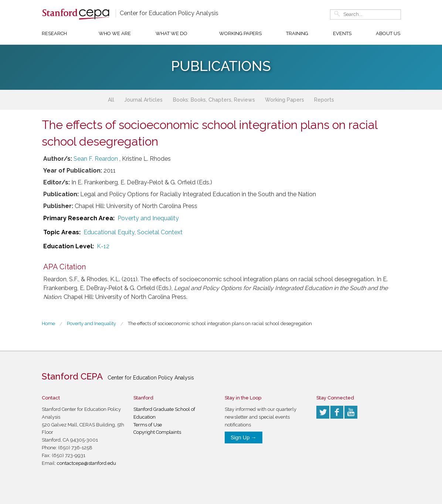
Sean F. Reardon (96, 159)
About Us (388, 33)
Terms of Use (148, 425)
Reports (324, 100)
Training (297, 33)
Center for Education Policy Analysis (169, 13)
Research (54, 33)
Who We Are (115, 33)
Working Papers (240, 33)
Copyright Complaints (157, 432)
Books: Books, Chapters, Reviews (214, 100)
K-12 (103, 246)
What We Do (171, 33)
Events (342, 33)
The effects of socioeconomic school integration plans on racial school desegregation (220, 323)
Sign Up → (244, 437)
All (111, 100)
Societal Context (160, 232)
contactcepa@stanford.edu (86, 463)
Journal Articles (143, 100)
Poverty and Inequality (148, 218)
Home (48, 323)
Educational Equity (109, 232)
